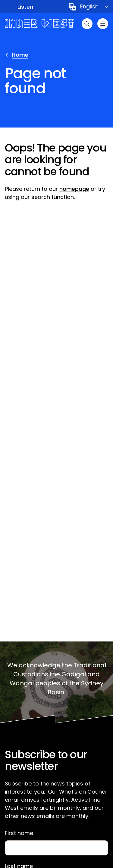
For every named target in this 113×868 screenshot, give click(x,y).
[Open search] (87, 24)
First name (19, 833)
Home (20, 55)
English (89, 6)
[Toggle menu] (103, 24)
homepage (74, 189)
